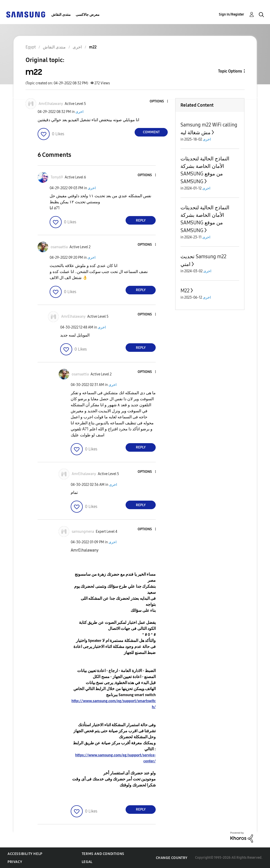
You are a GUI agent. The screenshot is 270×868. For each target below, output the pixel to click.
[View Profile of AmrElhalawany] (51, 104)
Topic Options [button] (230, 71)
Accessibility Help (25, 854)
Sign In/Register (232, 14)
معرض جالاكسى (88, 15)
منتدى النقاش (61, 15)
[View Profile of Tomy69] (57, 177)
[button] (159, 102)
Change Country (172, 858)
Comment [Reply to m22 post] (151, 132)
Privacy (15, 862)
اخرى (79, 112)
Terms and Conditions (103, 854)
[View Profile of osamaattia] (59, 247)
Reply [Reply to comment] (141, 220)
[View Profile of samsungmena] (83, 532)
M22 (185, 291)
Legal (87, 862)
